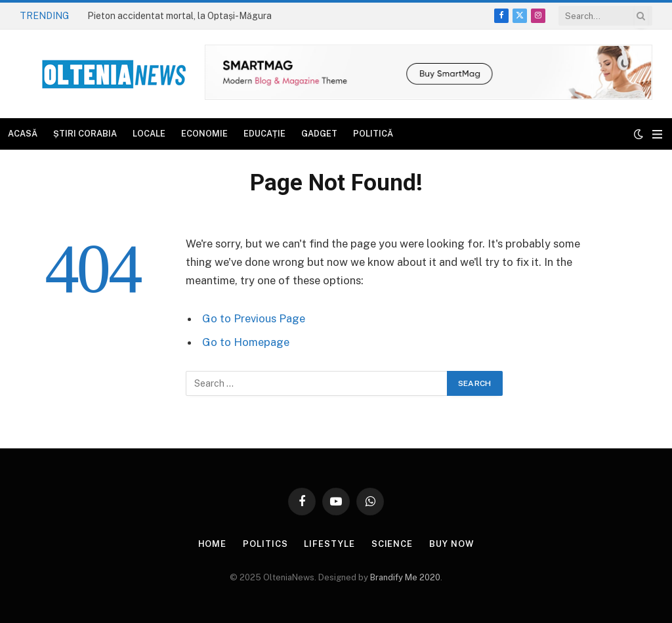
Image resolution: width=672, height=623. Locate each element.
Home (213, 544)
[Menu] (657, 134)
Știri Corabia (85, 134)
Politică (373, 134)
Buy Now (451, 544)
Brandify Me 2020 (405, 577)
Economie (204, 134)
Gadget (319, 134)
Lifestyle (329, 544)
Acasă (23, 134)
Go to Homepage (246, 342)
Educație (264, 134)
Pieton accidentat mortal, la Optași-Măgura (179, 16)
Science (392, 544)
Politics (265, 544)
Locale (149, 134)
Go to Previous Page (254, 318)
